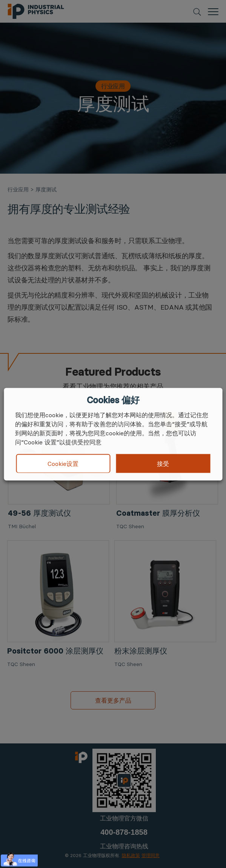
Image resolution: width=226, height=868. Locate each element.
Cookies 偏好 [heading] (113, 400)
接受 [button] (163, 463)
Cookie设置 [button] (63, 464)
